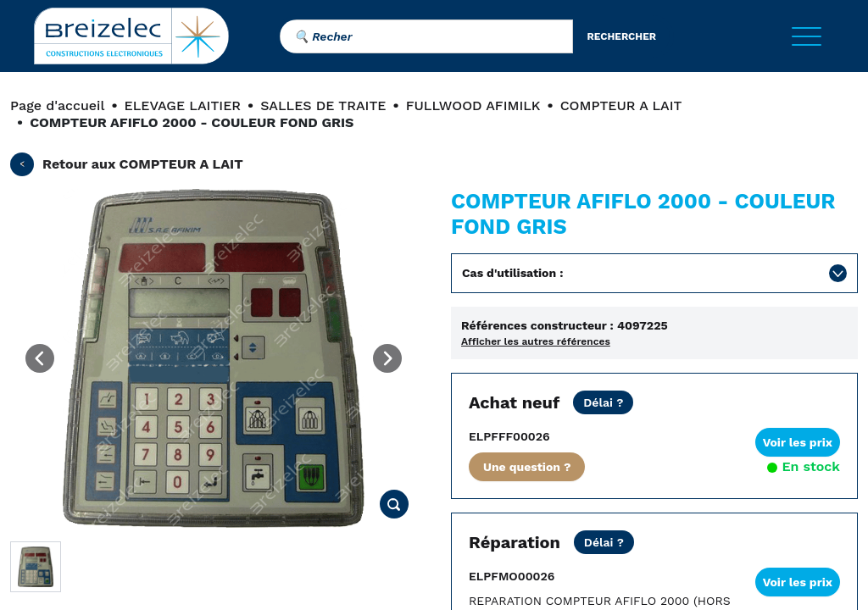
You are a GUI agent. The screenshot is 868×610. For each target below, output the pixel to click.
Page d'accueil (57, 105)
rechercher (621, 36)
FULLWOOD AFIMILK (473, 105)
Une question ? (527, 467)
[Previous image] (40, 358)
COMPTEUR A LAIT (621, 105)
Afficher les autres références (536, 341)
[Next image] (387, 358)
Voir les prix (798, 442)
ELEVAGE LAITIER (183, 105)
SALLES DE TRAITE (323, 105)
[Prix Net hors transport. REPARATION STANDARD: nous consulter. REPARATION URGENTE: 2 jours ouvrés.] (604, 542)
